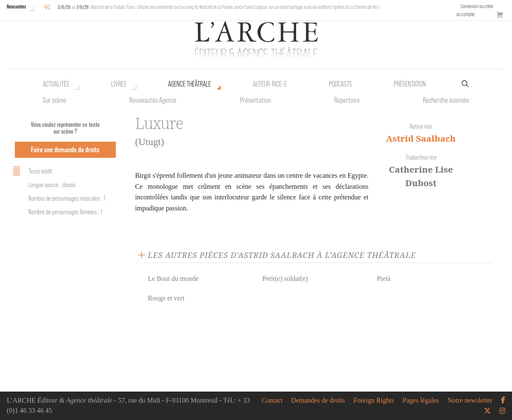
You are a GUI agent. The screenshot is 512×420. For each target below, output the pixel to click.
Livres (119, 84)
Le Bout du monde (173, 279)
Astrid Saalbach (421, 139)
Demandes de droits (318, 400)
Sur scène (55, 100)
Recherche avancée (446, 100)
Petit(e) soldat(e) (285, 279)
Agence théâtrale (189, 84)
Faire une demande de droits (65, 150)
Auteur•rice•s (270, 84)
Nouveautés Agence (153, 100)
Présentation (256, 100)
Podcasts (340, 84)
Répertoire (347, 100)
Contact (272, 400)
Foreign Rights (374, 400)
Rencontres (16, 7)
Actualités (56, 84)
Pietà (383, 279)
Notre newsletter (470, 400)
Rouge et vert (166, 298)
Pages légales (421, 400)
